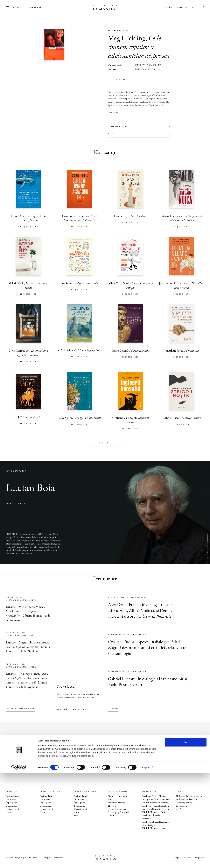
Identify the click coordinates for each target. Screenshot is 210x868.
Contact (112, 815)
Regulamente (182, 806)
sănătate (158, 65)
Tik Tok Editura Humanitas (155, 803)
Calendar (113, 709)
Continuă (113, 112)
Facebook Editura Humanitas (156, 796)
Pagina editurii (12, 796)
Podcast (112, 799)
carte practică (143, 65)
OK (186, 837)
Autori (9, 812)
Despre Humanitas (117, 809)
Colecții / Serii (12, 809)
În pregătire (11, 803)
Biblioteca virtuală (116, 803)
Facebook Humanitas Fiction (155, 806)
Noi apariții (11, 799)
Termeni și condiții (184, 803)
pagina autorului (15, 504)
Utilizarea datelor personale (189, 796)
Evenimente (11, 806)
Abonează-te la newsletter (72, 709)
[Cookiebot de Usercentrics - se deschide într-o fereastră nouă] (19, 862)
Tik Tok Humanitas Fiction (155, 812)
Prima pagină (34, 7)
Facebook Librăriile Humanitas (151, 817)
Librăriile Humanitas (176, 7)
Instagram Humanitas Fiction (156, 809)
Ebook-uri (113, 806)
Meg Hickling (127, 38)
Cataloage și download (118, 812)
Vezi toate (105, 443)
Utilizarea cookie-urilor (187, 799)
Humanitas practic (145, 69)
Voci (76, 815)
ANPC (179, 809)
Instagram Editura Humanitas (156, 799)
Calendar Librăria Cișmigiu (21, 709)
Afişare (146, 862)
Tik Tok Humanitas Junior (154, 828)
